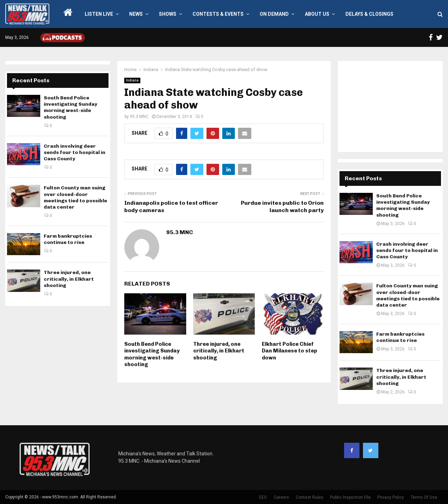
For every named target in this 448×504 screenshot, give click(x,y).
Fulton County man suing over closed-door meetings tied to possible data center (75, 197)
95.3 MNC (139, 117)
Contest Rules (310, 497)
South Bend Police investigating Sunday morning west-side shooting (152, 354)
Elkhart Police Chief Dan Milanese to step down (289, 351)
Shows (168, 14)
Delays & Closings (369, 14)
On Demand (274, 14)
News (136, 14)
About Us (317, 14)
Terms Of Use (424, 497)
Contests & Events (218, 14)
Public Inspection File (350, 497)
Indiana (132, 80)
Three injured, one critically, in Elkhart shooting (219, 351)
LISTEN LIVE (99, 14)
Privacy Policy (391, 497)
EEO (263, 497)
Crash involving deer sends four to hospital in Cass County (75, 152)
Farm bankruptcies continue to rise (68, 239)
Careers (281, 497)
